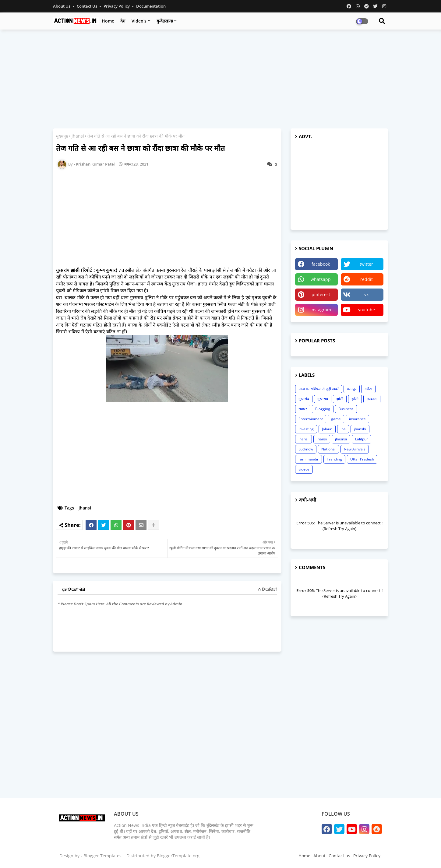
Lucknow (306, 449)
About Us (62, 6)
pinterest (321, 294)
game (336, 419)
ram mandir (309, 459)
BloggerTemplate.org (178, 856)
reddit (367, 279)
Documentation (151, 6)
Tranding (334, 459)
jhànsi (322, 439)
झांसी (340, 399)
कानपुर (352, 389)
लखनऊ (372, 399)
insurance (357, 419)
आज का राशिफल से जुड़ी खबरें (319, 389)
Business (346, 409)
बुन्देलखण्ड (165, 21)
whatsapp (321, 279)
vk (366, 294)
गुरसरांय (304, 399)
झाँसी (355, 399)
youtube (367, 310)
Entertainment (311, 419)
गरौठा (368, 389)
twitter (366, 264)
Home (108, 21)
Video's (139, 21)
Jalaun (327, 429)
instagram (321, 310)
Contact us (87, 6)
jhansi (78, 136)
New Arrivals (355, 449)
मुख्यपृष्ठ (62, 136)
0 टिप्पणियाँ (268, 590)
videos (304, 469)
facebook (321, 264)
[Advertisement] (220, 78)
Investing (306, 429)
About (319, 856)
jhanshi (360, 429)
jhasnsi (341, 439)
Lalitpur (362, 439)
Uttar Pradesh (362, 459)
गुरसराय (323, 399)
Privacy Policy (117, 6)
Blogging (323, 409)
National (328, 449)
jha (343, 429)
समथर (303, 409)
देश (123, 21)
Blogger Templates (102, 856)
